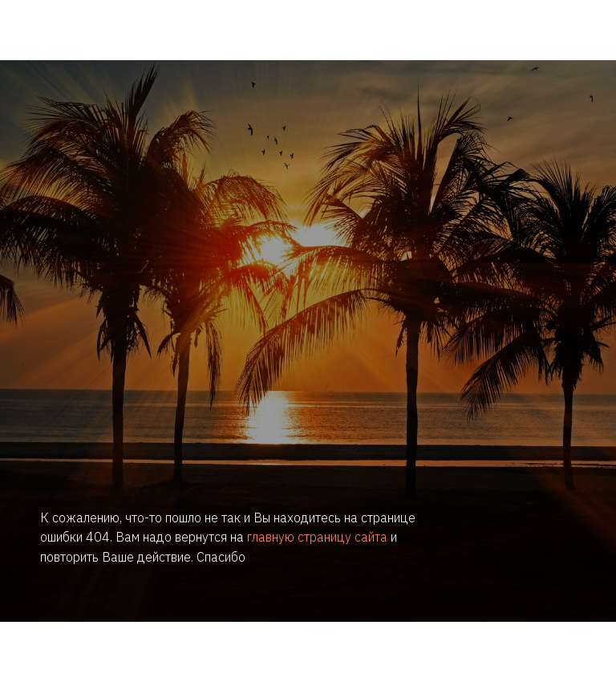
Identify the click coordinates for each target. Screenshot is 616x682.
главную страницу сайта (317, 537)
